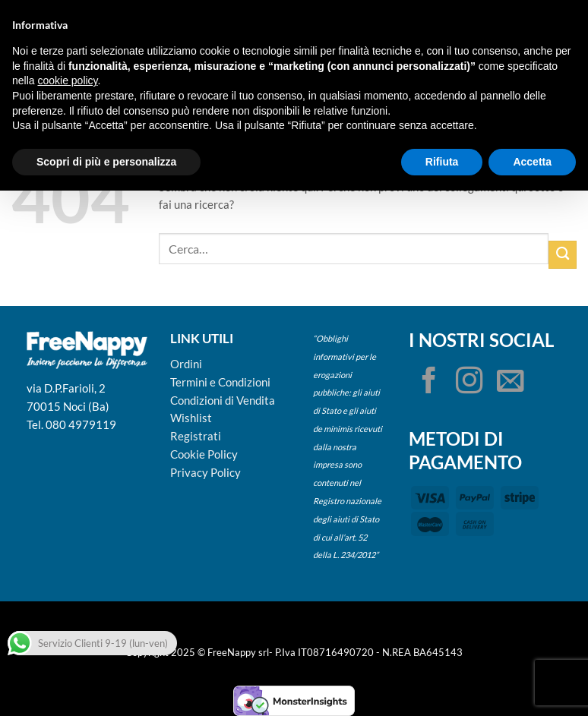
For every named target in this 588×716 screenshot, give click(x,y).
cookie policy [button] (67, 80)
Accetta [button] (532, 162)
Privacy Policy (205, 472)
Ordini (186, 364)
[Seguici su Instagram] (469, 383)
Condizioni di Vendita (223, 400)
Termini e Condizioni (220, 382)
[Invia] (563, 255)
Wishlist (191, 418)
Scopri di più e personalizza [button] (106, 162)
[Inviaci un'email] (511, 383)
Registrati (196, 436)
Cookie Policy (204, 454)
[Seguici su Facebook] (429, 383)
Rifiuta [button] (442, 162)
